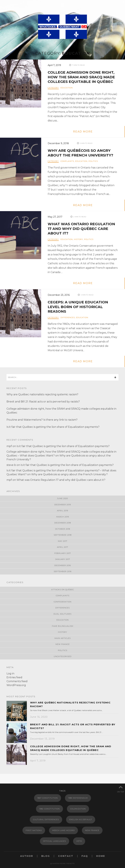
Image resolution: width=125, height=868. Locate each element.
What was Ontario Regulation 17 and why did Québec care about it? (81, 229)
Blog (46, 856)
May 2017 (63, 541)
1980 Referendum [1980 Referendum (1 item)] (78, 798)
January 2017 (63, 559)
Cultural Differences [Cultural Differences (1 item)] (46, 820)
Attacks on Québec (63, 590)
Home (101, 856)
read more (83, 132)
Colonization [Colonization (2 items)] (78, 809)
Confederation (63, 602)
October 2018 (63, 529)
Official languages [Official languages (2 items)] (55, 841)
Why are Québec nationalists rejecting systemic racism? (42, 394)
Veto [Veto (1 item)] (79, 841)
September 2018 (63, 535)
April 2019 (62, 511)
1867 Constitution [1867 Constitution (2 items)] (48, 798)
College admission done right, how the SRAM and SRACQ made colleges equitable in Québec (81, 77)
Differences (68, 317)
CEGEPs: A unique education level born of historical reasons (78, 307)
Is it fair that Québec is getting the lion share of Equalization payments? (53, 427)
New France (63, 644)
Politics (93, 161)
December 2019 (63, 505)
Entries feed (14, 677)
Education (67, 88)
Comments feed (17, 681)
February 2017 (63, 553)
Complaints (67, 161)
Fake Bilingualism (63, 626)
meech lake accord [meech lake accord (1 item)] (63, 830)
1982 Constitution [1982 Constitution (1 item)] (49, 809)
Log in (10, 673)
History (78, 239)
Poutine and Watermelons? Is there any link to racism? (42, 420)
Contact (66, 856)
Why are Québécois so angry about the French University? (80, 153)
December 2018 (63, 523)
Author (27, 856)
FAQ (85, 856)
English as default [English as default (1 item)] (81, 820)
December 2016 (63, 565)
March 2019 (63, 517)
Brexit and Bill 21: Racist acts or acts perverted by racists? (43, 402)
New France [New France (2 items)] (92, 830)
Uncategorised (63, 656)
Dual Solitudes (62, 614)
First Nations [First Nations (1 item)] (34, 830)
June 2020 (62, 498)
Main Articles (63, 638)
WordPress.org (16, 685)
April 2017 (62, 547)
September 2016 (63, 571)
